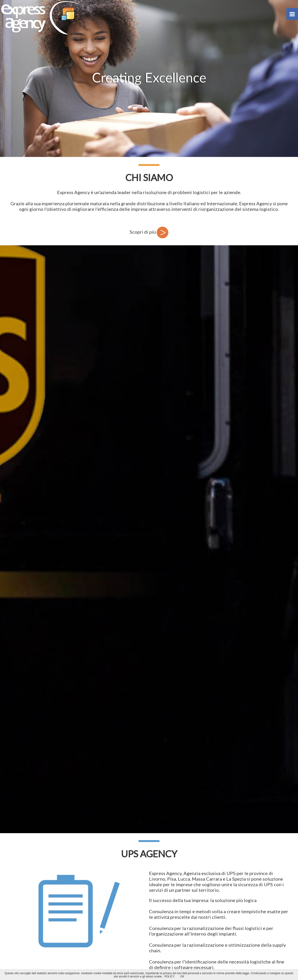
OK (182, 977)
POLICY (169, 977)
